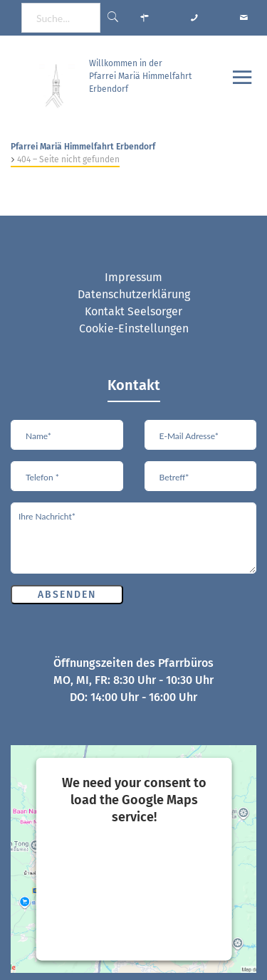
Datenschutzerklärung (134, 294)
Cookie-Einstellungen (134, 328)
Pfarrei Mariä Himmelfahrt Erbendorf (83, 147)
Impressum (133, 277)
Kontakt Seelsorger (133, 311)
